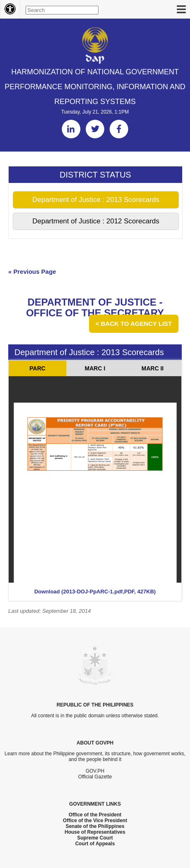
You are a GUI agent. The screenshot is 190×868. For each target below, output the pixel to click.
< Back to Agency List (134, 324)
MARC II (152, 368)
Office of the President (95, 815)
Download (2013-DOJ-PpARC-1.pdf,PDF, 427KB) (95, 592)
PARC (38, 368)
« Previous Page (32, 272)
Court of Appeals (95, 844)
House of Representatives (95, 832)
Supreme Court (95, 838)
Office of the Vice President (95, 821)
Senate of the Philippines (95, 826)
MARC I (95, 368)
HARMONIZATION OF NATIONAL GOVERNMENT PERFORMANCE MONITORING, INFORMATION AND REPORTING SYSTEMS (95, 87)
